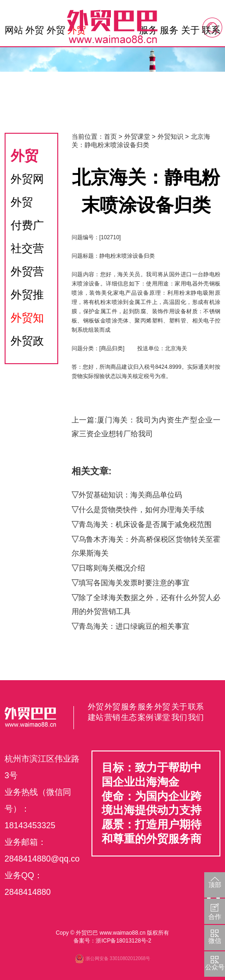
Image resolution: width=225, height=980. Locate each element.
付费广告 (27, 228)
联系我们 (211, 32)
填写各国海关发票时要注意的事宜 (134, 583)
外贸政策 (27, 344)
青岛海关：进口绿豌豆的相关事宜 (134, 626)
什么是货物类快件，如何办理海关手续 (141, 510)
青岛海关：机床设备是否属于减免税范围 (145, 524)
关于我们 (190, 32)
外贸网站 (27, 182)
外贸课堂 (137, 136)
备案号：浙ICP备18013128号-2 (112, 941)
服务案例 (146, 712)
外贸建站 (35, 32)
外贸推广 (27, 297)
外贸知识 (27, 320)
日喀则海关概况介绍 (112, 568)
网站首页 (14, 32)
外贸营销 (56, 32)
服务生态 (169, 32)
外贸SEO (22, 205)
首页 (110, 136)
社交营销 (27, 251)
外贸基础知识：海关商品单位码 (130, 495)
